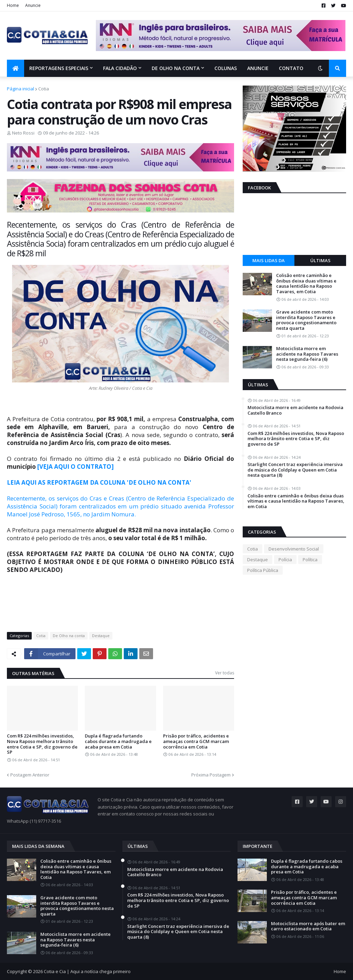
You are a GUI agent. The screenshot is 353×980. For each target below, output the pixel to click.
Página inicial (21, 89)
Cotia (44, 89)
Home (13, 5)
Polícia (285, 560)
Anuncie (33, 5)
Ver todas (225, 673)
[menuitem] (16, 68)
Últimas (320, 260)
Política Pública (263, 570)
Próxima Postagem (211, 775)
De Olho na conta (69, 636)
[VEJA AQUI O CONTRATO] (75, 467)
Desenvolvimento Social (294, 549)
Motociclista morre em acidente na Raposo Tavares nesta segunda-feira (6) (307, 354)
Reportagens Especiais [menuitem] (59, 68)
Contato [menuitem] (291, 68)
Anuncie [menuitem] (258, 68)
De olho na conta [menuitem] (176, 68)
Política (310, 560)
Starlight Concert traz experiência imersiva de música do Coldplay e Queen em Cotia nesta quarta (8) (295, 470)
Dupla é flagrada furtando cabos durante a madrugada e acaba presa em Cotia (118, 741)
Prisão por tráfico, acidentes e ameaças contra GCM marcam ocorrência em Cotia (196, 741)
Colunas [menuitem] (226, 68)
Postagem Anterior (30, 775)
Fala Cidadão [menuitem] (120, 68)
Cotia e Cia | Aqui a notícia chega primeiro (87, 971)
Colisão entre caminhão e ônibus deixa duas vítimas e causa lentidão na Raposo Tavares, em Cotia (306, 284)
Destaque (101, 636)
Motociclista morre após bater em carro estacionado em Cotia (308, 926)
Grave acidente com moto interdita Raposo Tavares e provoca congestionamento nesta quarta (306, 320)
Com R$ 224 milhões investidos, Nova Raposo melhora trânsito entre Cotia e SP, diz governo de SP (42, 744)
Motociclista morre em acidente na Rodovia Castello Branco (295, 410)
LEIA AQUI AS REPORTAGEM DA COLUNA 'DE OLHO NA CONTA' (99, 482)
